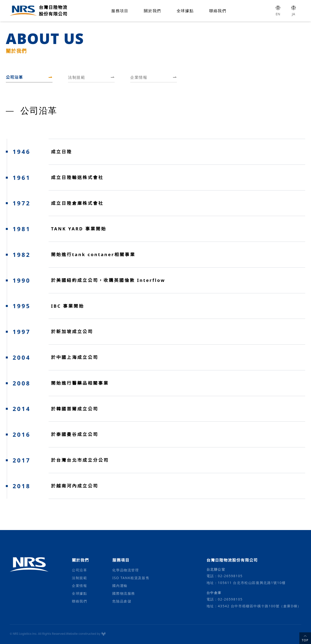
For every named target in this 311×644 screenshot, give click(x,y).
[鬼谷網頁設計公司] (104, 634)
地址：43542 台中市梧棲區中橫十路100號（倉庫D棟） (254, 606)
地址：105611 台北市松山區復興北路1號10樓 (246, 583)
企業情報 (79, 586)
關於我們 (152, 11)
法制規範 (79, 578)
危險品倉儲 (122, 601)
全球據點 (185, 11)
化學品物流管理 (125, 570)
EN (278, 11)
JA (294, 11)
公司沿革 (79, 570)
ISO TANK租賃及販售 (131, 578)
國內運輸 (120, 586)
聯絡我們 (218, 11)
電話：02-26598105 (225, 576)
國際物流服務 (124, 593)
